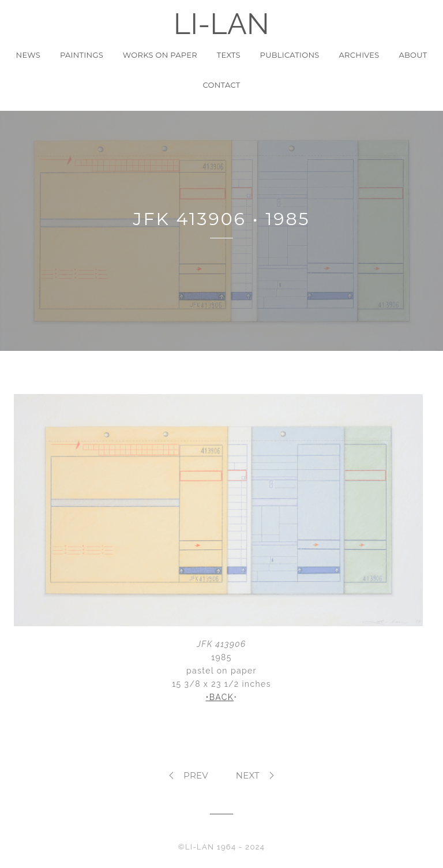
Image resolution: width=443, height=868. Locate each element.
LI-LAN (221, 24)
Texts (229, 55)
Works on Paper (160, 55)
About (413, 55)
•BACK (219, 697)
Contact (222, 85)
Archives (359, 55)
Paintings (82, 55)
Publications (290, 55)
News (29, 55)
